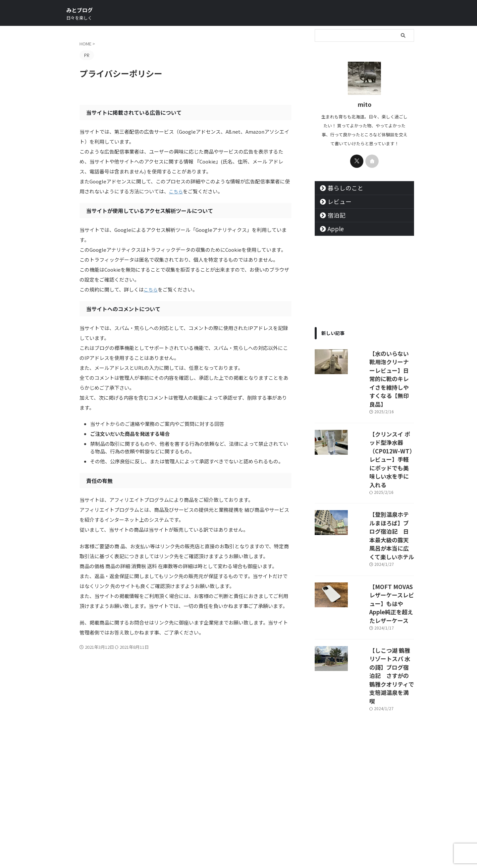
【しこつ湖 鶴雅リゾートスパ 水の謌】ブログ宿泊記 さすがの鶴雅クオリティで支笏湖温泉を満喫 (383, 561)
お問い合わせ (279, 824)
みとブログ (79, 10)
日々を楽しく (238, 849)
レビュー (336, 201)
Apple (333, 229)
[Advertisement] (364, 697)
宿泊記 (333, 215)
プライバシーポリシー (238, 824)
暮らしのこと (340, 188)
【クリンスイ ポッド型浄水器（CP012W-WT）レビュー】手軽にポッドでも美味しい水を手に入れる (383, 415)
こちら (176, 191)
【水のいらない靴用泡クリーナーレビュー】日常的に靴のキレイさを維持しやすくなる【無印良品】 (383, 364)
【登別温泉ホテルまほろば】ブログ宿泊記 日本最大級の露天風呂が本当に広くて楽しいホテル (383, 466)
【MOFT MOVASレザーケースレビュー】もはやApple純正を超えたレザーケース (383, 514)
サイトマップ (198, 824)
